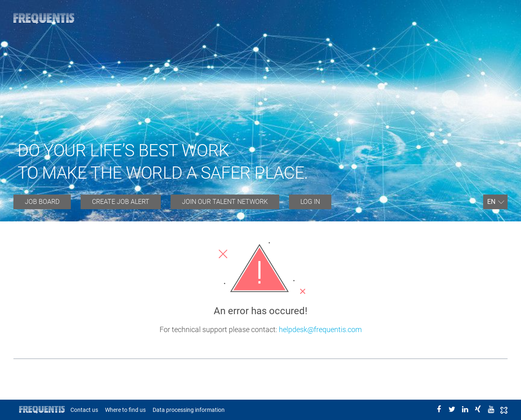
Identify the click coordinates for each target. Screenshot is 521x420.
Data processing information (189, 410)
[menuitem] (42, 202)
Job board (42, 202)
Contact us (84, 410)
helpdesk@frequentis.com (320, 329)
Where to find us (125, 410)
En (491, 202)
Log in (310, 202)
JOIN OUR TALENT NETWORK (225, 202)
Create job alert (121, 202)
